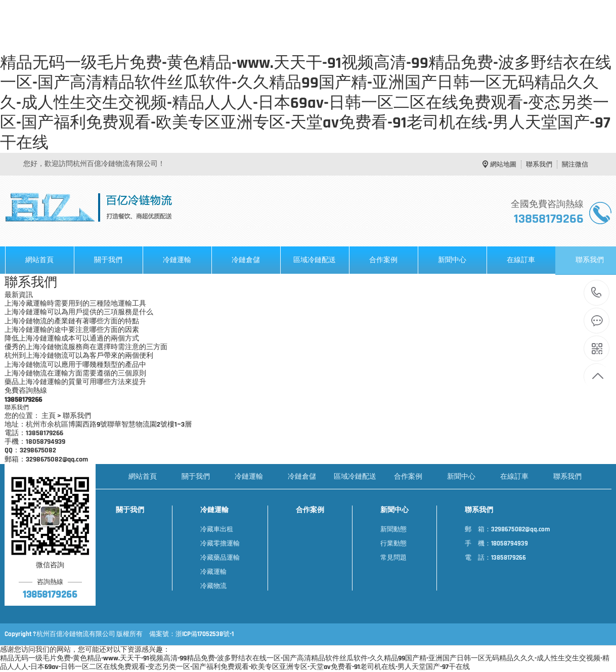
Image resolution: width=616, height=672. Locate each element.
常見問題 (393, 558)
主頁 (49, 416)
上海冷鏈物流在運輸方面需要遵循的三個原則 (75, 374)
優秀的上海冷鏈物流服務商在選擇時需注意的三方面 (86, 347)
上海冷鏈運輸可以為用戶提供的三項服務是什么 (79, 312)
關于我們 (108, 260)
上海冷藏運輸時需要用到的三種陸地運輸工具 (75, 304)
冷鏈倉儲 (246, 260)
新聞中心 (452, 260)
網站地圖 (503, 164)
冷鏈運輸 (177, 260)
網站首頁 (39, 260)
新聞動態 (393, 529)
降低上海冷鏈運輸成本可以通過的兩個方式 (72, 339)
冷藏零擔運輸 (220, 543)
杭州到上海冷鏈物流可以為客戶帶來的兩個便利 (79, 356)
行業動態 (393, 543)
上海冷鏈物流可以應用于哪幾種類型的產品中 (75, 365)
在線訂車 (521, 260)
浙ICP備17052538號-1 (205, 634)
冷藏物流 (213, 586)
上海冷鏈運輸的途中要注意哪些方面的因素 (72, 330)
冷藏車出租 (217, 529)
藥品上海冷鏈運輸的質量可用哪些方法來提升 (75, 382)
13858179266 (597, 293)
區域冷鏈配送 (315, 260)
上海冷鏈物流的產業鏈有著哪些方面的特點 (72, 322)
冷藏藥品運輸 (220, 558)
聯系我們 (539, 164)
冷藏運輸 (213, 572)
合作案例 (383, 260)
